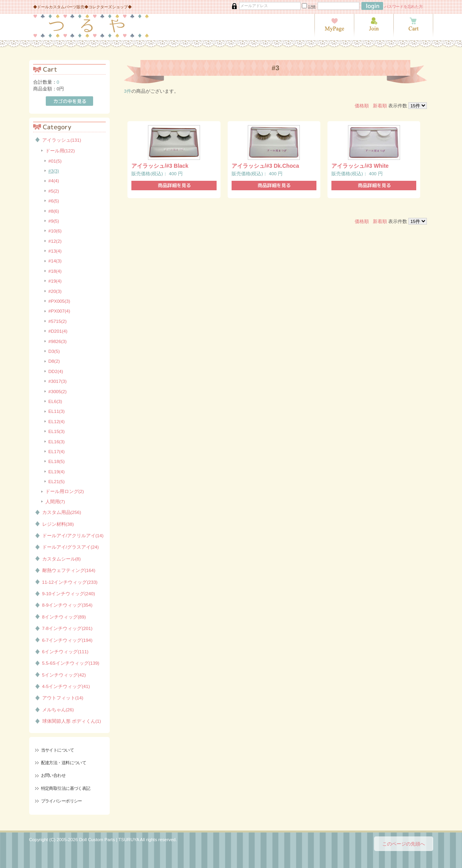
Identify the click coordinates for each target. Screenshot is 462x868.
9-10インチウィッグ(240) (69, 593)
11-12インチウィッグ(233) (70, 582)
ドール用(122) (60, 151)
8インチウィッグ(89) (64, 617)
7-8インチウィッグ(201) (67, 628)
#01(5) (55, 161)
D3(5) (54, 351)
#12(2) (55, 241)
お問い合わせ (53, 775)
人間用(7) (55, 501)
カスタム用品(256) (62, 512)
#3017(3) (58, 381)
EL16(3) (57, 441)
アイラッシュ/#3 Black (160, 166)
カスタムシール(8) (62, 559)
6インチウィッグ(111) (65, 651)
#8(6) (54, 211)
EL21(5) (57, 481)
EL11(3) (57, 411)
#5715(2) (58, 321)
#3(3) (54, 171)
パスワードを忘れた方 (404, 7)
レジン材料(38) (58, 524)
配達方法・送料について (64, 763)
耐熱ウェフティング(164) (69, 570)
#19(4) (55, 281)
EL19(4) (57, 471)
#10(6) (55, 231)
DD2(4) (56, 371)
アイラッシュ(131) (62, 140)
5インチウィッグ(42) (64, 675)
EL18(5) (57, 461)
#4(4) (54, 181)
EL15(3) (57, 431)
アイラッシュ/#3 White (360, 166)
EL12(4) (57, 421)
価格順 (362, 106)
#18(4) (55, 271)
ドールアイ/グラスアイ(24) (71, 547)
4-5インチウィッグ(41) (66, 686)
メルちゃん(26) (58, 710)
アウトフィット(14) (63, 698)
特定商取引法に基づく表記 (66, 788)
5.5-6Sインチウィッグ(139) (71, 663)
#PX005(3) (59, 301)
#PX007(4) (59, 311)
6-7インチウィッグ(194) (67, 640)
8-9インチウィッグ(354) (67, 605)
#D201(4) (58, 331)
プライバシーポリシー (62, 801)
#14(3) (55, 261)
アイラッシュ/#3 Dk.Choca (265, 166)
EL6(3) (55, 401)
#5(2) (54, 191)
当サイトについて (57, 750)
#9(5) (54, 221)
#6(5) (54, 201)
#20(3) (55, 291)
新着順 (380, 106)
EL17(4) (57, 451)
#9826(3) (58, 341)
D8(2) (54, 361)
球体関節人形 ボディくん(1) (72, 721)
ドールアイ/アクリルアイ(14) (73, 535)
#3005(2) (58, 391)
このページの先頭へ (404, 844)
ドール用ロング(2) (65, 491)
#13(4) (55, 251)
